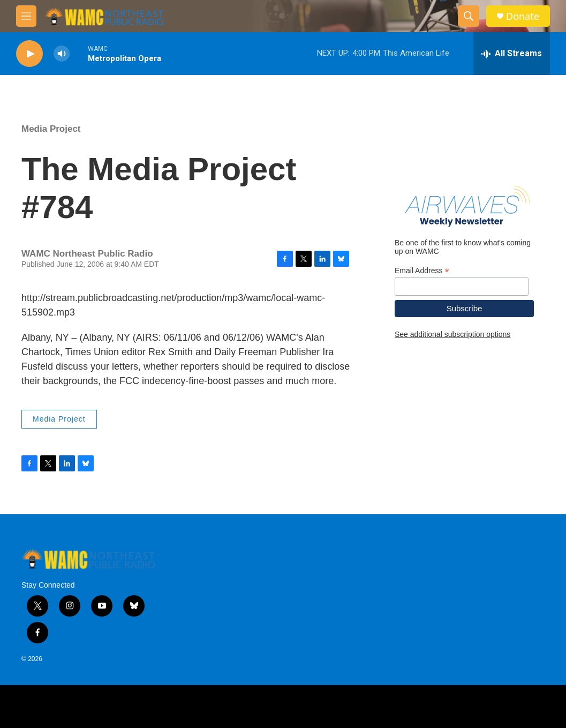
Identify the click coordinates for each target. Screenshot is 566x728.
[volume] (62, 54)
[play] (29, 54)
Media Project (51, 129)
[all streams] (512, 54)
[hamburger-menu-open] (26, 16)
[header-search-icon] (469, 16)
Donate (523, 16)
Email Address (422, 271)
